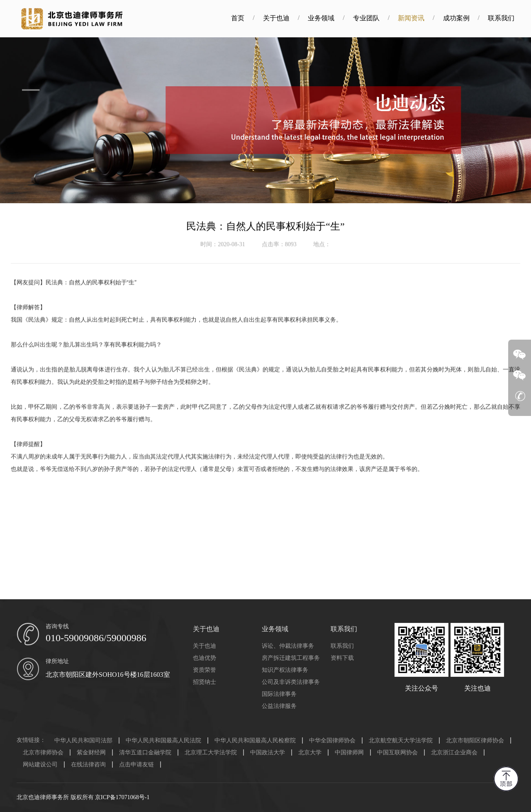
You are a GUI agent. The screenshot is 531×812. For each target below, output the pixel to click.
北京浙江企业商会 (454, 752)
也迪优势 (205, 658)
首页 (248, 18)
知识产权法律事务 (285, 670)
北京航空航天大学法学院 (401, 740)
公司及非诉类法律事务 (291, 682)
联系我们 (511, 18)
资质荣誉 (205, 670)
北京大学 (310, 752)
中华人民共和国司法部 (83, 740)
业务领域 (331, 18)
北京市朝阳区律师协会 (475, 740)
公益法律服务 (279, 706)
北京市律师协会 (43, 752)
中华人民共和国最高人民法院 (163, 740)
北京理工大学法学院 (211, 752)
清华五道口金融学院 (145, 752)
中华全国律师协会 (332, 740)
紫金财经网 (91, 752)
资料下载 (342, 658)
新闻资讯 (421, 18)
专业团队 (376, 18)
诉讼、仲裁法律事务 (288, 646)
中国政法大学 (268, 752)
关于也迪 (286, 18)
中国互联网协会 (397, 752)
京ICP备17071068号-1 (122, 797)
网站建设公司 (40, 765)
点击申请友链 (136, 765)
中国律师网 (349, 752)
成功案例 (466, 18)
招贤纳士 (205, 682)
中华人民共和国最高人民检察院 (255, 740)
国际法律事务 (279, 694)
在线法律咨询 (88, 765)
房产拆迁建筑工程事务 (291, 658)
